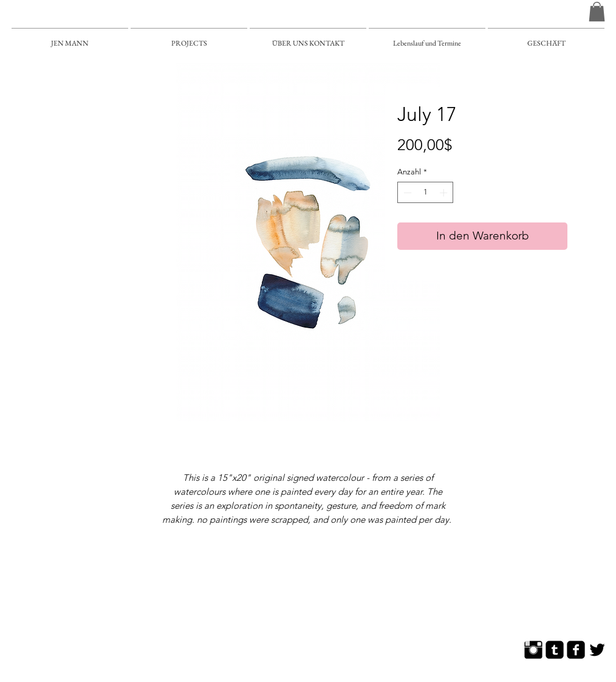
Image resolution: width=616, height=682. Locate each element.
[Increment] (445, 193)
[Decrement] (406, 193)
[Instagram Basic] (533, 650)
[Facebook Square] (576, 650)
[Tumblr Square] (555, 650)
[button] (597, 12)
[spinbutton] (426, 193)
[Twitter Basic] (597, 650)
